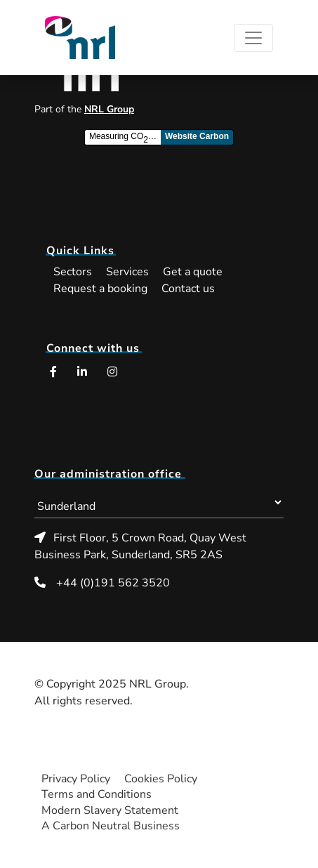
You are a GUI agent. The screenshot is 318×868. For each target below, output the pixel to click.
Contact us (188, 289)
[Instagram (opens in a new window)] (112, 372)
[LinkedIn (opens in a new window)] (82, 372)
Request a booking (100, 289)
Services (127, 272)
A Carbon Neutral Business (111, 826)
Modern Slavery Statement (110, 810)
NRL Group (109, 109)
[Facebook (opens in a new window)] (53, 372)
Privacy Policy (76, 779)
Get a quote (193, 272)
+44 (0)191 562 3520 (113, 583)
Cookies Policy (161, 779)
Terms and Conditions (97, 794)
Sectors (73, 272)
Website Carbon (197, 136)
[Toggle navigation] (253, 38)
